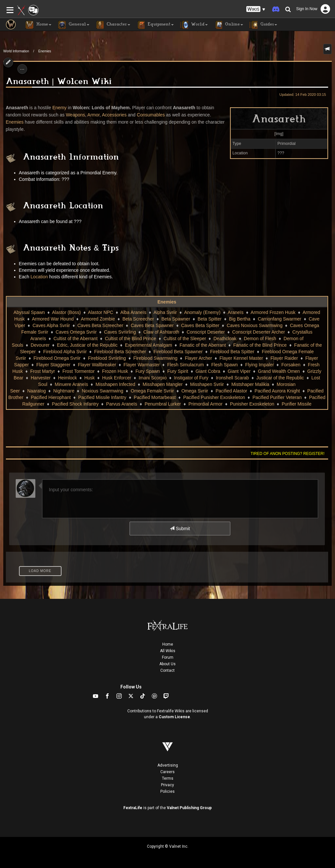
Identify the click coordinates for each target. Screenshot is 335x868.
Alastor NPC (101, 312)
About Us (167, 664)
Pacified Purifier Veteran (277, 397)
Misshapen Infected (115, 384)
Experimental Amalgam (149, 345)
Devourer (40, 345)
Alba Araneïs (133, 312)
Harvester (41, 378)
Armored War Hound (53, 319)
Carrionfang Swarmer (280, 319)
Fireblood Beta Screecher (120, 352)
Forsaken (291, 365)
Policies (167, 791)
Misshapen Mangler (163, 384)
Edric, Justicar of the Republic (87, 345)
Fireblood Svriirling (107, 358)
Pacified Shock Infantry (75, 404)
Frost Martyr (42, 371)
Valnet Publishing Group (189, 808)
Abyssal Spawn (29, 312)
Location (39, 277)
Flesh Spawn (225, 365)
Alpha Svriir (165, 312)
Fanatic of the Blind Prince (260, 345)
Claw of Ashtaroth (161, 332)
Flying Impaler (259, 365)
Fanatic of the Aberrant (203, 345)
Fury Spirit (178, 371)
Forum (168, 657)
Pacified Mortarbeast (155, 397)
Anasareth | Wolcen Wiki (59, 82)
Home (168, 644)
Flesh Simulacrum (185, 365)
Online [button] (229, 25)
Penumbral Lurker (163, 404)
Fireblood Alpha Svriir (65, 352)
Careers (167, 772)
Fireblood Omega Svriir (57, 358)
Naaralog (36, 391)
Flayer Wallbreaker (97, 365)
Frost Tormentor (79, 371)
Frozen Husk (115, 371)
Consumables (151, 115)
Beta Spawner (176, 319)
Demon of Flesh (260, 339)
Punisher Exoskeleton (252, 404)
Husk (90, 378)
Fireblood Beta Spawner (178, 352)
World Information (16, 51)
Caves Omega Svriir (76, 332)
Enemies (45, 51)
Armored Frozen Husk (273, 312)
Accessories (114, 115)
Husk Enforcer (117, 378)
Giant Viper (239, 371)
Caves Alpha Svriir (51, 325)
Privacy (167, 785)
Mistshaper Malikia (250, 384)
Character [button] (113, 25)
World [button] (194, 25)
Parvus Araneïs (122, 404)
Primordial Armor (205, 404)
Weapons (75, 115)
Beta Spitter (210, 319)
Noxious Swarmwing (103, 391)
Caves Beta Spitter (200, 325)
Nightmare (64, 391)
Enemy (60, 108)
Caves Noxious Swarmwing (255, 325)
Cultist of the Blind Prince (131, 339)
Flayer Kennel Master (241, 358)
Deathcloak (225, 339)
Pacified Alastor (231, 391)
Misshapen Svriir (207, 384)
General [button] (74, 25)
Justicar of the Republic (280, 378)
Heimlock (67, 378)
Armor (93, 115)
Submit (180, 529)
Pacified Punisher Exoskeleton (214, 397)
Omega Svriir (195, 391)
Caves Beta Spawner (152, 325)
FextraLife (133, 808)
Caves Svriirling (120, 332)
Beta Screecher (138, 319)
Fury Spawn (148, 371)
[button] (256, 9)
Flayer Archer (198, 358)
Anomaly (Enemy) (202, 312)
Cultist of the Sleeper (185, 339)
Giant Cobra (208, 371)
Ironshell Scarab (232, 378)
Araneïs (236, 312)
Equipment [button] (155, 25)
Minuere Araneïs (71, 384)
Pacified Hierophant (51, 397)
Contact (167, 670)
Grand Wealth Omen (279, 371)
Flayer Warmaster (142, 365)
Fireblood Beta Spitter (232, 352)
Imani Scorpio (153, 378)
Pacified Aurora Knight (277, 391)
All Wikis (168, 651)
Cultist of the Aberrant (75, 339)
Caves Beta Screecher (100, 325)
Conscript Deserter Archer (259, 332)
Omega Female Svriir (152, 391)
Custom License (174, 717)
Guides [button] (263, 25)
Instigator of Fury (191, 378)
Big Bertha (240, 319)
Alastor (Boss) (66, 312)
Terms (168, 778)
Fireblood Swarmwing (156, 358)
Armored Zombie (98, 319)
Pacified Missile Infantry (102, 397)
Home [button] (38, 25)
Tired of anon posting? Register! (288, 454)
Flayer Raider (284, 358)
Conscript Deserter (206, 332)
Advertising (168, 765)
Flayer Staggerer (53, 365)
